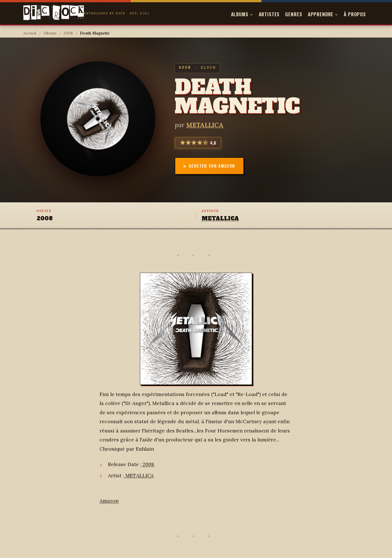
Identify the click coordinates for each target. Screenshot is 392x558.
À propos (355, 14)
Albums (50, 33)
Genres (294, 14)
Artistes (269, 14)
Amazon (109, 501)
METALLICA (205, 125)
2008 (68, 33)
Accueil (30, 33)
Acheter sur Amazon (212, 166)
